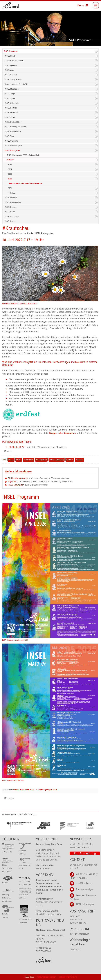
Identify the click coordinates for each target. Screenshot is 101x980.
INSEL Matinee (11, 198)
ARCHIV (10, 160)
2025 (10, 165)
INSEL (11, 460)
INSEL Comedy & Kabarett (15, 127)
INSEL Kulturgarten (12, 150)
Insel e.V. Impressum (79, 934)
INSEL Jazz (9, 70)
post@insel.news (84, 883)
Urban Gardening (57, 460)
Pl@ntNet (12, 481)
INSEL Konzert (11, 75)
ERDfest (70, 460)
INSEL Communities (13, 202)
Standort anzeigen (85, 889)
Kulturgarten (41, 460)
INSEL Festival (11, 108)
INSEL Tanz (9, 136)
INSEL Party (10, 212)
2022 (10, 179)
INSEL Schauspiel (12, 103)
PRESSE (12, 193)
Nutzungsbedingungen (46, 977)
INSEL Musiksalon (12, 89)
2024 (10, 169)
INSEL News (10, 56)
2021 (10, 188)
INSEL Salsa (10, 98)
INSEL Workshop (12, 217)
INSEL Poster (10, 221)
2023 (10, 174)
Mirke (19, 460)
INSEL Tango (10, 94)
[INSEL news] (11, 5)
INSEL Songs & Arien (13, 80)
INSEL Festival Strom (13, 122)
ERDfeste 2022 (16, 447)
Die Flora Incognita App (18, 478)
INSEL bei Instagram (85, 904)
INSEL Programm (11, 51)
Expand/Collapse (96, 51)
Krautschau (29, 460)
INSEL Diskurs (11, 207)
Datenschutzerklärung (68, 977)
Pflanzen (79, 460)
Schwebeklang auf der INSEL (17, 84)
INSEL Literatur (11, 65)
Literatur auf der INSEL (14, 61)
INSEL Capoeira (11, 141)
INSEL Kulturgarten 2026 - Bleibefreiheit (23, 155)
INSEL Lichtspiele (12, 113)
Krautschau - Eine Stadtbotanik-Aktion (26, 183)
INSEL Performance (13, 132)
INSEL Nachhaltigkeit (13, 146)
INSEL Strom (10, 117)
